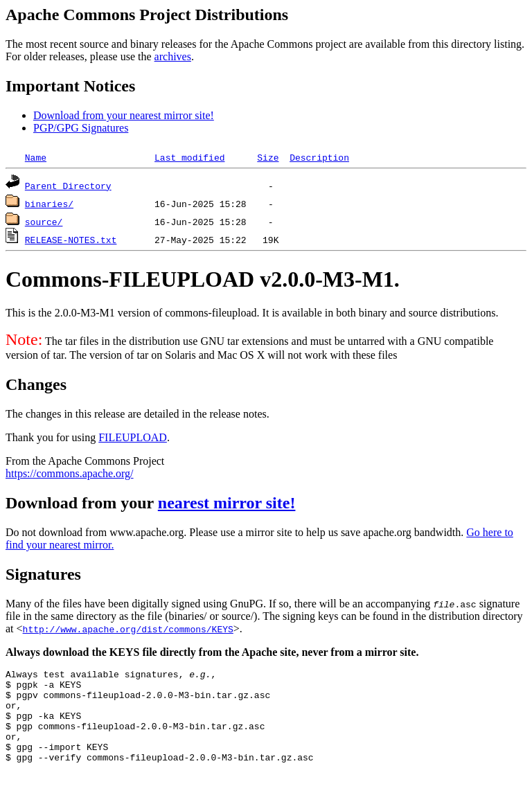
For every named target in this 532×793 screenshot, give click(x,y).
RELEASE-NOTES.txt (71, 240)
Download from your (82, 503)
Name (36, 157)
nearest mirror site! (227, 503)
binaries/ (49, 204)
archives (173, 56)
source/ (44, 222)
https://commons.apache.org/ (70, 473)
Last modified (189, 157)
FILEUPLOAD (133, 437)
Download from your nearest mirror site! (124, 115)
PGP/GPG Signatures (81, 128)
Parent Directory (68, 186)
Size (268, 157)
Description (319, 157)
